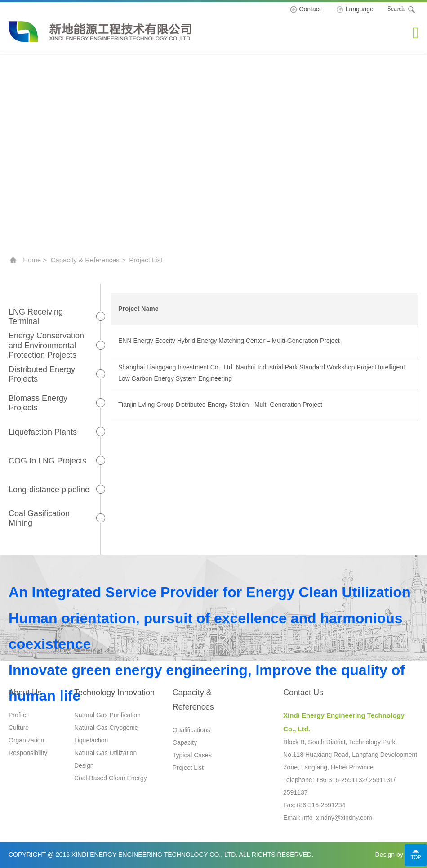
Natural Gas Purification (107, 715)
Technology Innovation (114, 693)
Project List (188, 768)
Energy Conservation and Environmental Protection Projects (46, 345)
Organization (26, 740)
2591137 (296, 792)
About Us (25, 693)
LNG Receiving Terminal (36, 317)
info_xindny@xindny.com (337, 818)
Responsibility (28, 753)
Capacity (185, 742)
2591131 (381, 780)
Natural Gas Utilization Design (105, 759)
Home (32, 260)
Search (402, 10)
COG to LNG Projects (47, 461)
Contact (310, 9)
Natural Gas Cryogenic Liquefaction (106, 734)
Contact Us (303, 693)
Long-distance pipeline (49, 490)
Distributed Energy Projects (42, 374)
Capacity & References (85, 260)
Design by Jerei (397, 855)
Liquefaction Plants (43, 432)
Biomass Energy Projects (38, 403)
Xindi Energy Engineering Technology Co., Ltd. (100, 31)
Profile (18, 715)
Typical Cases (192, 755)
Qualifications (191, 730)
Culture (19, 728)
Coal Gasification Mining (39, 518)
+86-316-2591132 (340, 780)
